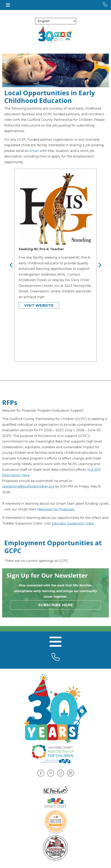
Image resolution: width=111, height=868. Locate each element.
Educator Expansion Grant (73, 523)
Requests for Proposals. (56, 509)
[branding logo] (55, 35)
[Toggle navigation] (8, 5)
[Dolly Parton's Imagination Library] (55, 848)
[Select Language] (56, 21)
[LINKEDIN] (70, 773)
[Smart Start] (55, 803)
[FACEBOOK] (41, 773)
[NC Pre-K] (55, 790)
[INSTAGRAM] (61, 773)
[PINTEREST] (51, 773)
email (34, 151)
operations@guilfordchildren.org (28, 486)
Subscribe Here (55, 605)
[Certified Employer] (56, 822)
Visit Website (39, 305)
